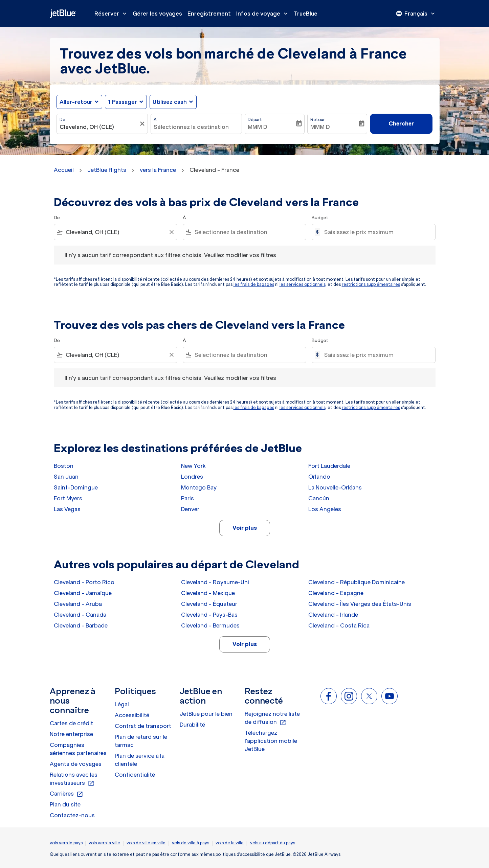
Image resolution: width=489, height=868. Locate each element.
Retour (318, 120)
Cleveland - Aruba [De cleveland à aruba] (78, 604)
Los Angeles (325, 509)
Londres (192, 477)
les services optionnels (303, 284)
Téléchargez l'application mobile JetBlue (271, 741)
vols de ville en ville (146, 843)
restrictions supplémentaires (371, 284)
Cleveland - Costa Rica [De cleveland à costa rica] (339, 625)
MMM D (258, 127)
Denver (190, 509)
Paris (187, 498)
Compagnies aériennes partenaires (78, 749)
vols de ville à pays (191, 843)
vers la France (158, 170)
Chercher (401, 123)
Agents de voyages (76, 764)
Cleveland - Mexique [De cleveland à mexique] (208, 593)
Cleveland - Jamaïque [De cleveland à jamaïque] (83, 593)
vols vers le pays (66, 843)
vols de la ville (230, 843)
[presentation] (416, 14)
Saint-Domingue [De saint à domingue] (76, 487)
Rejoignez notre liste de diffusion (272, 718)
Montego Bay (199, 487)
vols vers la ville (104, 843)
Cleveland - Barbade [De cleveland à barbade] (81, 625)
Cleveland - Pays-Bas (209, 615)
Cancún (319, 498)
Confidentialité (135, 775)
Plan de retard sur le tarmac (141, 741)
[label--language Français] (416, 14)
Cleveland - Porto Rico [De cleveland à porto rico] (84, 582)
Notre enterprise (71, 734)
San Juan (66, 477)
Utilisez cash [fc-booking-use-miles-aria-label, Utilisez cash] (170, 102)
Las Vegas (67, 509)
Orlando (319, 477)
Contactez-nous (72, 815)
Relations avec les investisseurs (74, 779)
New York (193, 466)
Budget (320, 218)
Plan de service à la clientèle (140, 760)
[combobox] (99, 127)
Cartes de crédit (71, 723)
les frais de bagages (254, 284)
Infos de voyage (264, 14)
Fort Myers (68, 498)
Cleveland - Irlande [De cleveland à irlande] (333, 615)
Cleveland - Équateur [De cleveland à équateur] (209, 604)
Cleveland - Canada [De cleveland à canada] (80, 615)
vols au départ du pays (273, 843)
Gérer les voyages (157, 14)
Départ (255, 120)
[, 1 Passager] (123, 102)
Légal (122, 704)
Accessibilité (132, 715)
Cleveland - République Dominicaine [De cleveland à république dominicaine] (357, 582)
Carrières (66, 794)
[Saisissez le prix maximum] (376, 232)
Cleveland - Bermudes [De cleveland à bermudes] (210, 625)
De (62, 120)
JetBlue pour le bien (206, 714)
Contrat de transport (143, 726)
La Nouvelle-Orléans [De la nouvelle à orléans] (335, 487)
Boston (64, 466)
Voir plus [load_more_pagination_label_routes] (245, 528)
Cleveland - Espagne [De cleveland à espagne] (336, 593)
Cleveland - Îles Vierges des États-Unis (360, 604)
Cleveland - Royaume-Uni (215, 582)
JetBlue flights (107, 170)
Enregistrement (209, 14)
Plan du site (65, 804)
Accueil (64, 170)
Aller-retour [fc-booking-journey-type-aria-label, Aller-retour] (76, 102)
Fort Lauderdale (329, 466)
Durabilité (192, 725)
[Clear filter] (171, 232)
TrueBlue (306, 14)
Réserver (112, 14)
